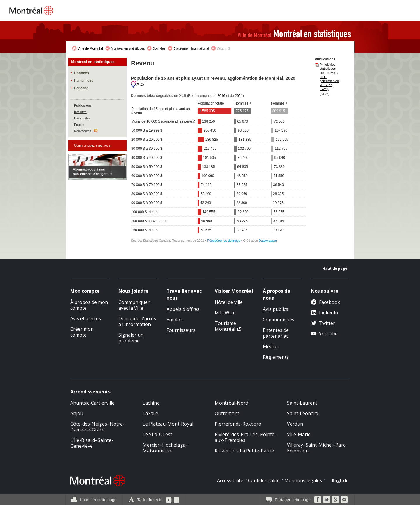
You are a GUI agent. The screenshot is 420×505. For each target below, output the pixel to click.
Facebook (325, 302)
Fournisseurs (181, 330)
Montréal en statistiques (128, 48)
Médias (271, 346)
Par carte (81, 88)
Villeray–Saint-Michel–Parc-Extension (317, 448)
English (340, 480)
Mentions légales (303, 480)
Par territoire (84, 81)
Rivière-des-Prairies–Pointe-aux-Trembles (245, 437)
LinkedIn (324, 313)
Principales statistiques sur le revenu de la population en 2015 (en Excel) (329, 77)
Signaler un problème (131, 338)
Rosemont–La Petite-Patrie (244, 451)
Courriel (344, 499)
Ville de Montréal (90, 48)
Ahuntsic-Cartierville (92, 403)
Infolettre (80, 112)
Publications (83, 105)
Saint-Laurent (302, 403)
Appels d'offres (183, 309)
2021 (239, 96)
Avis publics (275, 309)
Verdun (295, 424)
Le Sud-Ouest (157, 434)
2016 (221, 96)
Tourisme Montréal (225, 326)
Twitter (323, 323)
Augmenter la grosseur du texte (169, 500)
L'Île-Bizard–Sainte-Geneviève (92, 443)
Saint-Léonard (303, 413)
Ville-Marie (299, 434)
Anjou (77, 413)
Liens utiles (82, 118)
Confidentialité (264, 480)
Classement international (191, 48)
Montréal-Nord (231, 403)
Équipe (79, 125)
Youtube (324, 334)
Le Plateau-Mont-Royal (168, 424)
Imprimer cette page (98, 500)
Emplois (175, 320)
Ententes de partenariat (276, 333)
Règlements (276, 357)
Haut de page (335, 268)
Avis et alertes (86, 318)
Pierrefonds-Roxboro (238, 424)
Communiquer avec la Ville (134, 305)
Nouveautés (83, 131)
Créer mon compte (82, 332)
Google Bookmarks (335, 499)
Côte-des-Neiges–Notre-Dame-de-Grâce (97, 427)
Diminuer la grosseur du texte (176, 500)
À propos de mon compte (89, 305)
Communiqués (279, 320)
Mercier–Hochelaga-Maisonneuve (165, 448)
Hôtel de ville (229, 302)
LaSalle (150, 413)
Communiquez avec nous (92, 145)
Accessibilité (230, 480)
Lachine (151, 403)
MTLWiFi (224, 313)
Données (159, 48)
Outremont (227, 413)
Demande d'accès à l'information (137, 321)
